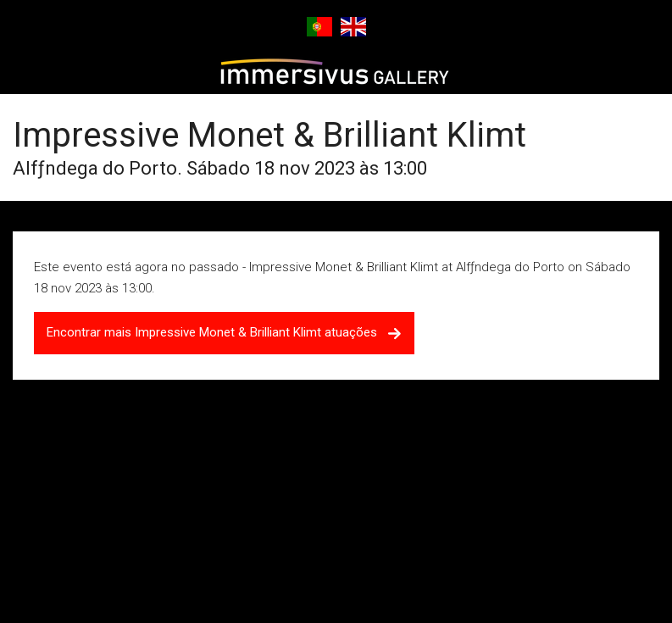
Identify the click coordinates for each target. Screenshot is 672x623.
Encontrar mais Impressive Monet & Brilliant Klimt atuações (224, 332)
